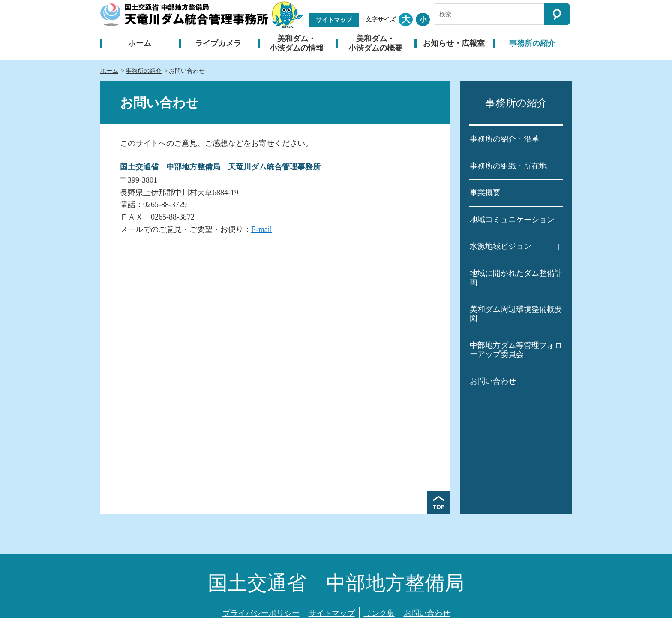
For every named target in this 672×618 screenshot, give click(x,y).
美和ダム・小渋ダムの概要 (375, 43)
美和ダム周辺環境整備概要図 (516, 314)
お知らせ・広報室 (454, 43)
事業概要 (485, 193)
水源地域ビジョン (501, 246)
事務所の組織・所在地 (508, 166)
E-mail (262, 229)
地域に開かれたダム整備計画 (516, 278)
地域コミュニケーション (512, 220)
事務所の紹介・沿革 (504, 139)
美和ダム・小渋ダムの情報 (297, 43)
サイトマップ (334, 20)
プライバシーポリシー (261, 613)
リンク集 (379, 613)
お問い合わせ (493, 381)
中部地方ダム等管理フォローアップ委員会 (516, 350)
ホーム (140, 43)
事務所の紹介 (532, 43)
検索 (557, 14)
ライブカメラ (218, 43)
